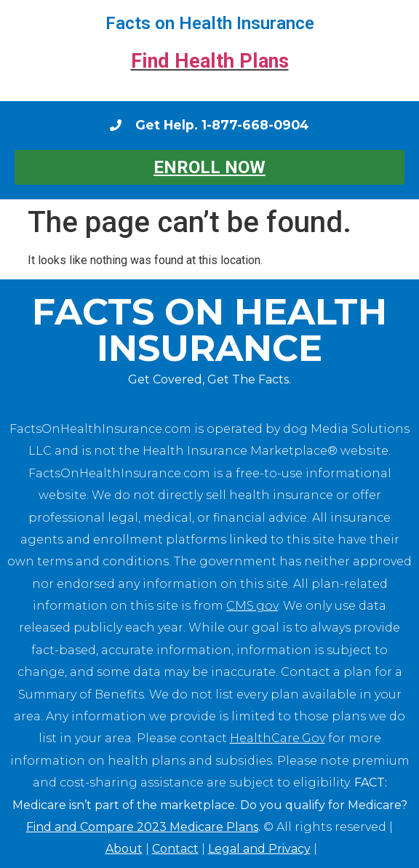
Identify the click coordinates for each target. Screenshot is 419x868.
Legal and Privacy (259, 849)
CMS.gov (252, 606)
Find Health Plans (210, 61)
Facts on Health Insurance (210, 23)
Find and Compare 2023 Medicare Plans (142, 827)
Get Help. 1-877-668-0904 (222, 125)
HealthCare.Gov (278, 738)
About (124, 849)
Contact (175, 849)
